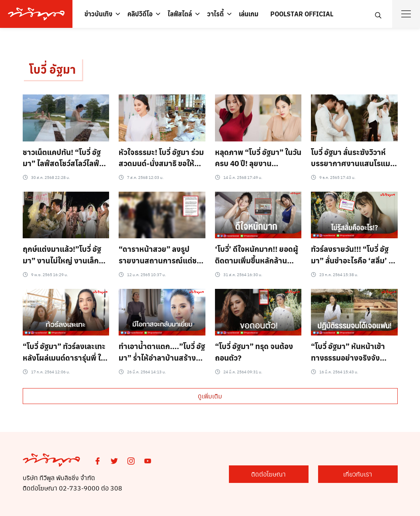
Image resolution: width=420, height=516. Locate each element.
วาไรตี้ (215, 14)
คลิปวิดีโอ (140, 14)
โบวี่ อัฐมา (52, 69)
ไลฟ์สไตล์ (180, 14)
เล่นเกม (249, 14)
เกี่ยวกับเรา (358, 474)
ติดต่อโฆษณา (269, 474)
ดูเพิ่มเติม (210, 396)
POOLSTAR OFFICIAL (302, 14)
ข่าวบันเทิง (98, 14)
